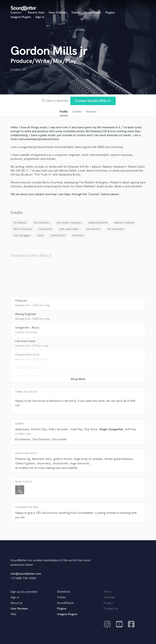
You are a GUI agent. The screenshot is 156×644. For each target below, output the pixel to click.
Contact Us (111, 609)
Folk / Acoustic (58, 429)
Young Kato (46, 229)
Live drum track (25, 341)
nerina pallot (58, 235)
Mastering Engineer (28, 368)
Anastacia (78, 235)
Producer (21, 301)
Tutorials (109, 597)
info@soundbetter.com (26, 574)
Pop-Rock (91, 429)
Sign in (40, 17)
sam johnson (93, 229)
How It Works (58, 13)
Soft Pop (130, 429)
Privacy (108, 603)
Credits (77, 112)
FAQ (13, 614)
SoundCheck (93, 13)
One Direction (42, 223)
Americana (22, 429)
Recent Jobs (36, 13)
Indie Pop (76, 429)
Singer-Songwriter (111, 429)
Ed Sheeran (20, 223)
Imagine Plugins (21, 17)
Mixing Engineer (26, 314)
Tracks (75, 13)
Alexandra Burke (98, 223)
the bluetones (116, 229)
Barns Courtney (23, 229)
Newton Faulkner (124, 223)
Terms (107, 592)
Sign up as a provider (24, 592)
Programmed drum (27, 355)
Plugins (110, 13)
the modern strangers (69, 223)
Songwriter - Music (27, 328)
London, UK (18, 70)
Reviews (91, 112)
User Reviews (19, 609)
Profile (64, 112)
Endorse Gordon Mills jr (31, 256)
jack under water (69, 229)
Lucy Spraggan (22, 235)
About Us (16, 603)
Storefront (63, 592)
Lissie (40, 235)
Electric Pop (39, 429)
